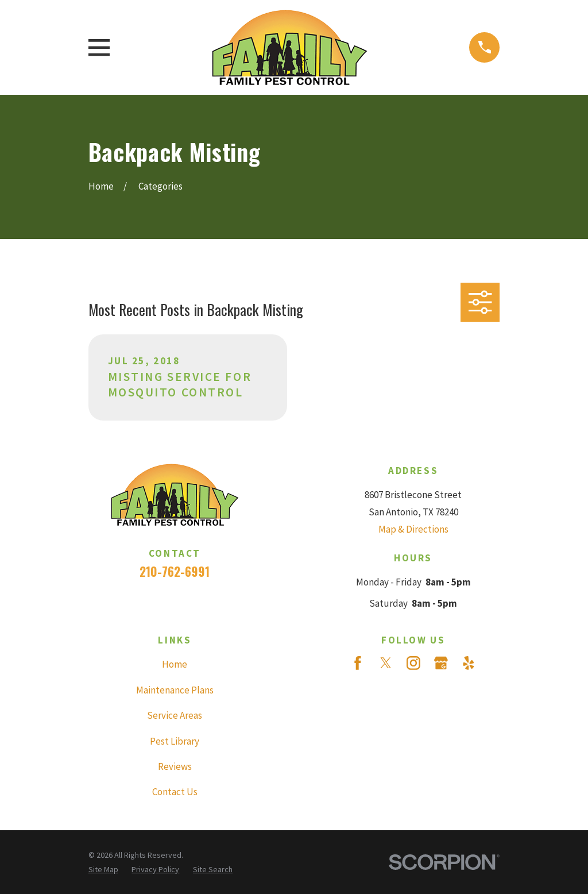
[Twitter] (386, 663)
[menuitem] (103, 870)
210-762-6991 (175, 571)
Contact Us (175, 792)
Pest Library (175, 741)
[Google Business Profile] (441, 663)
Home (175, 664)
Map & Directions (413, 529)
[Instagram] (413, 663)
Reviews (175, 766)
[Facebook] (358, 663)
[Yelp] (469, 663)
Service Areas (175, 715)
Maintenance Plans (175, 690)
